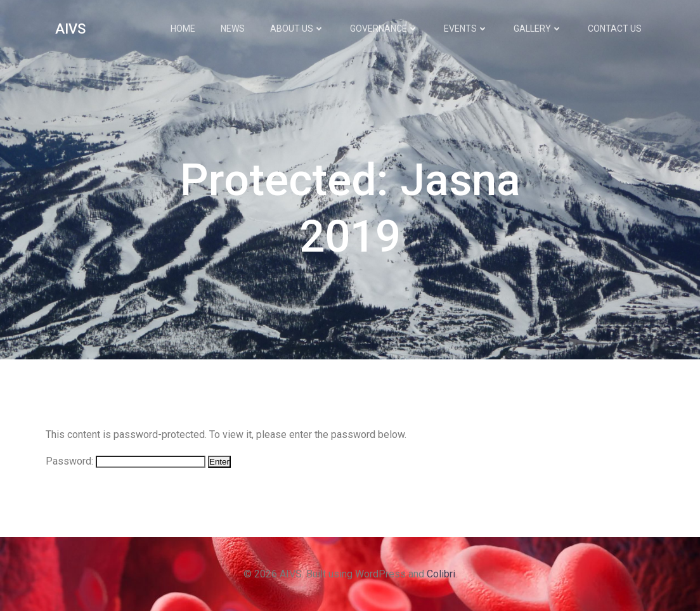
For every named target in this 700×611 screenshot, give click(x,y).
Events (466, 29)
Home (183, 29)
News (233, 29)
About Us (297, 29)
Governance (384, 29)
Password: (126, 461)
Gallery (538, 29)
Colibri (441, 574)
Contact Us (615, 29)
